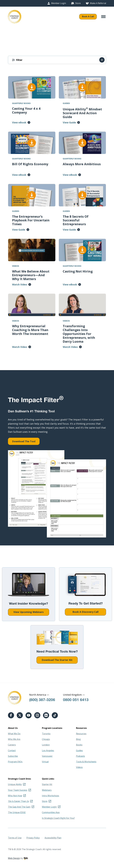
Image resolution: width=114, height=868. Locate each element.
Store (78, 3)
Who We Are (14, 739)
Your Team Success (18, 790)
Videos (79, 767)
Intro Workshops (50, 796)
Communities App (51, 812)
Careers (12, 745)
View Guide (69, 122)
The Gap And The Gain (19, 807)
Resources (81, 734)
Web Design (14, 858)
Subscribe (13, 756)
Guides (79, 750)
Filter (19, 60)
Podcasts (80, 756)
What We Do (14, 734)
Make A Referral (98, 3)
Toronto (46, 734)
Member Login (59, 3)
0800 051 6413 (76, 700)
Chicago (46, 739)
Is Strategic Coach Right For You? (58, 818)
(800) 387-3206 (42, 700)
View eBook (19, 122)
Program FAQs (15, 762)
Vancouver (47, 756)
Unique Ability (15, 784)
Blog (78, 739)
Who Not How (15, 796)
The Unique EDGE (17, 812)
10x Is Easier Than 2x (18, 801)
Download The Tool (24, 441)
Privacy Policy (33, 838)
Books (79, 745)
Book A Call (88, 16)
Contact (12, 750)
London (46, 745)
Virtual (45, 762)
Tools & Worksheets (86, 762)
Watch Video (20, 284)
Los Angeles (48, 750)
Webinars (47, 790)
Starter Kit (47, 784)
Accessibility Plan (53, 838)
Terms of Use (15, 838)
